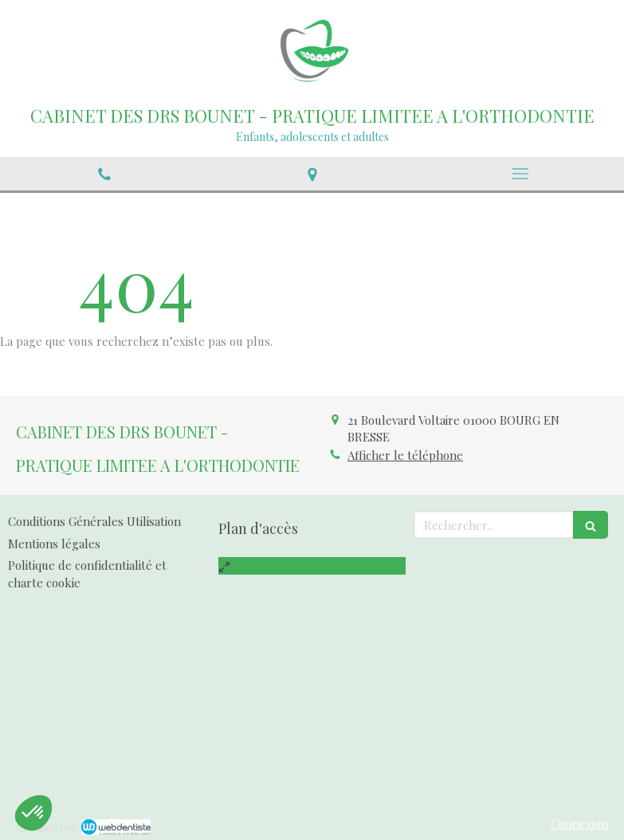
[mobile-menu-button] (520, 174)
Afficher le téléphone (405, 455)
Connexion (579, 823)
